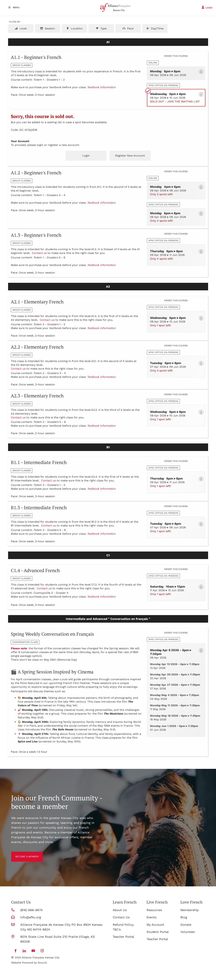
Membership (190, 910)
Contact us (39, 253)
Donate (186, 925)
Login (86, 156)
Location (74, 28)
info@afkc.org (31, 917)
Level (21, 28)
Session (48, 28)
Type (101, 28)
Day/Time (155, 28)
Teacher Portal (123, 937)
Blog (184, 917)
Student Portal (158, 932)
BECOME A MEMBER (26, 854)
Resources (154, 910)
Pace (128, 28)
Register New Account (130, 156)
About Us (120, 910)
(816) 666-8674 (31, 910)
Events (151, 917)
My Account (155, 925)
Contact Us (121, 917)
